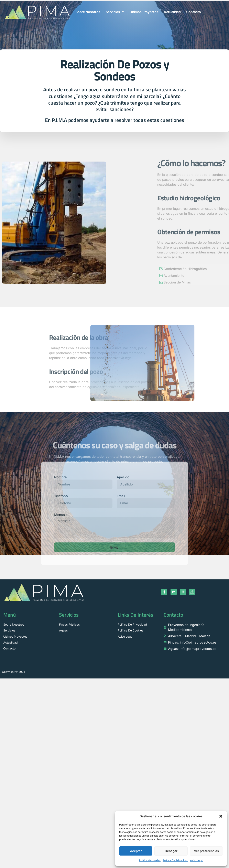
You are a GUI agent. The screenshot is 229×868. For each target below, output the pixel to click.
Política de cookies (150, 860)
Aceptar (136, 851)
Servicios (115, 12)
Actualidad (172, 12)
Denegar (171, 851)
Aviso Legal (197, 860)
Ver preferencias (206, 851)
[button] (221, 816)
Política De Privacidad (175, 860)
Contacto (194, 12)
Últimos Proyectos (144, 12)
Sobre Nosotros (88, 12)
